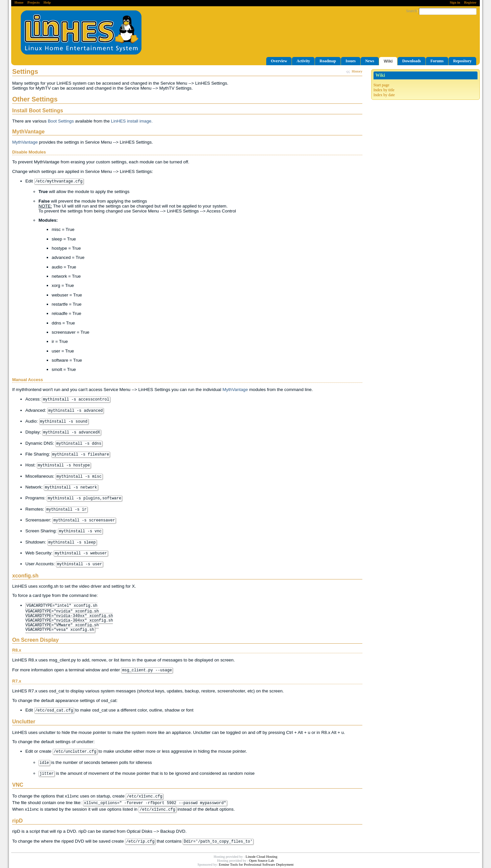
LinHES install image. (132, 121)
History (357, 71)
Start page (381, 85)
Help (47, 2)
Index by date (384, 95)
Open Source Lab (262, 860)
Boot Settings (61, 121)
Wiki (388, 61)
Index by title (384, 90)
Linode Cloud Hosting (261, 856)
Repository (462, 61)
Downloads (412, 61)
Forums (437, 61)
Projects (33, 2)
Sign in (455, 2)
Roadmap (328, 61)
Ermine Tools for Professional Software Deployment (256, 864)
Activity (303, 61)
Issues (351, 61)
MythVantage (25, 142)
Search (412, 11)
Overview (279, 61)
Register (470, 2)
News (370, 61)
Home (19, 2)
